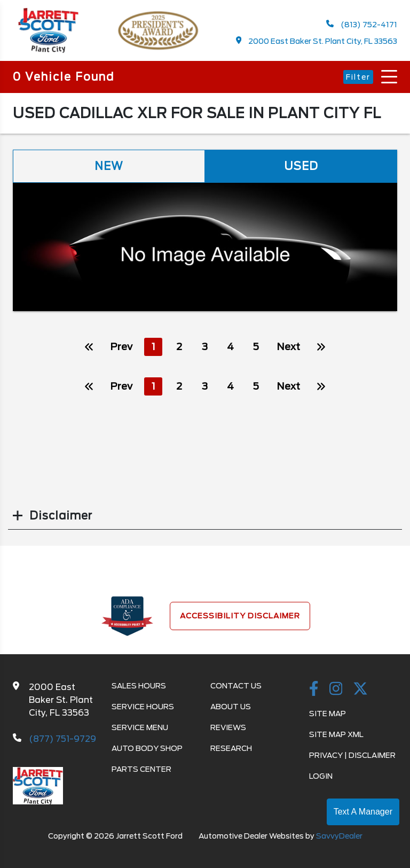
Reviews (228, 727)
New (109, 166)
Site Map (328, 714)
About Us (231, 707)
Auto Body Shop (147, 748)
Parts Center (141, 769)
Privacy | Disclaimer (352, 755)
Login (321, 776)
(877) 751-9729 (62, 739)
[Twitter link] (360, 689)
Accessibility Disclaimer (240, 616)
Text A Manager (363, 812)
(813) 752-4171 (362, 24)
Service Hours (143, 707)
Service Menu (140, 727)
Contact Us (236, 686)
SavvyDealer (339, 836)
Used (301, 166)
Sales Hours (139, 686)
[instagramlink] (336, 689)
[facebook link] (314, 689)
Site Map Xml (336, 734)
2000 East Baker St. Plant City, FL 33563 (317, 41)
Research (231, 748)
